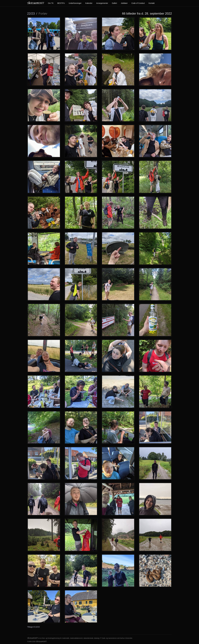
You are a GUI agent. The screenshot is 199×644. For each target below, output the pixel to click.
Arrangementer (102, 3)
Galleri (114, 3)
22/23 (31, 13)
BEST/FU (61, 3)
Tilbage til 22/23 (33, 627)
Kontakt (152, 3)
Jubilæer (124, 3)
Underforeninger (75, 3)
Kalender (89, 3)
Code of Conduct (138, 3)
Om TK (51, 3)
